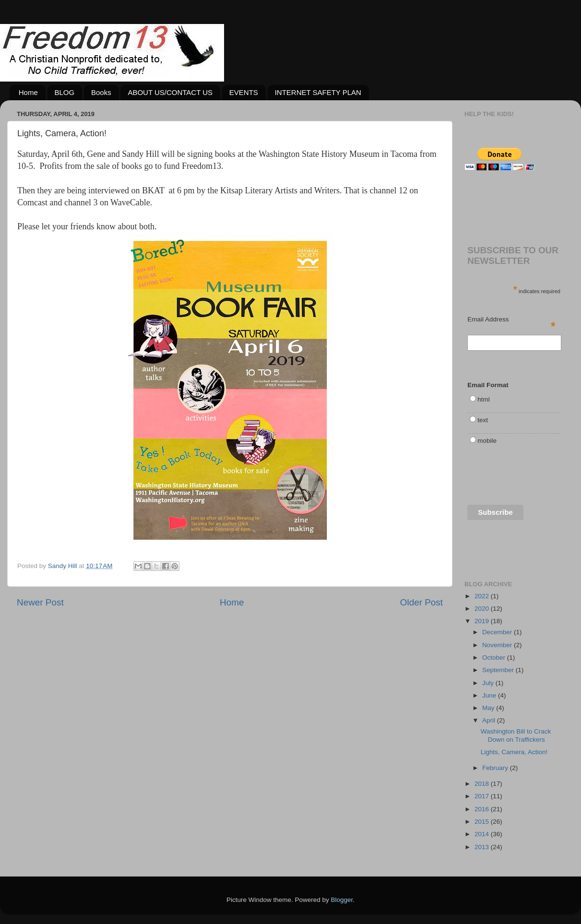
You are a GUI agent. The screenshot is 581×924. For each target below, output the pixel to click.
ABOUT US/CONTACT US (170, 92)
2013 (483, 847)
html (484, 399)
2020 (483, 609)
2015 (483, 822)
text (483, 420)
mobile (487, 441)
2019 (483, 621)
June (490, 695)
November (498, 645)
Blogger (342, 900)
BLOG (65, 92)
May (489, 708)
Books (101, 92)
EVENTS (244, 92)
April (490, 720)
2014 (483, 834)
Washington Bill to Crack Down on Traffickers (516, 735)
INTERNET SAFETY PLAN (318, 92)
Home (28, 92)
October (495, 657)
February (496, 768)
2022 (483, 596)
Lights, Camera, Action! (514, 752)
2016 (483, 809)
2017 (483, 796)
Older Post (421, 602)
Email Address (511, 320)
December (498, 632)
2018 (483, 784)
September (499, 670)
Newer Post (40, 602)
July (489, 683)
